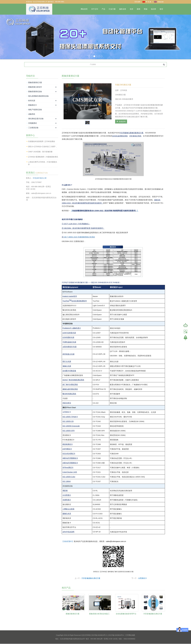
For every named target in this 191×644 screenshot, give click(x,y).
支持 (131, 9)
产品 (103, 9)
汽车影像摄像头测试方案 (91, 578)
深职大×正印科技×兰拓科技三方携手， (43, 147)
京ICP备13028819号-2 (99, 635)
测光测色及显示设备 (36, 119)
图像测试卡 (33, 105)
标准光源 (32, 101)
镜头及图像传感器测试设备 (38, 96)
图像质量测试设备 (35, 92)
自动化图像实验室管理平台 (126, 614)
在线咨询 (121, 122)
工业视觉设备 (33, 128)
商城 (146, 9)
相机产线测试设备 (35, 110)
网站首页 (84, 9)
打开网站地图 (130, 635)
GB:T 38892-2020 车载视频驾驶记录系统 (79, 237)
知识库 (153, 9)
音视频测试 (33, 123)
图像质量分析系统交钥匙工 (99, 614)
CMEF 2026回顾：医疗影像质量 (40, 152)
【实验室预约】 (68, 542)
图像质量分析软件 (35, 87)
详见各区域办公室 (40, 178)
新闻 (138, 9)
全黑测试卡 (143, 578)
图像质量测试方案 (73, 614)
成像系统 (32, 114)
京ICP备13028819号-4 (116, 635)
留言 (161, 9)
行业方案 (112, 9)
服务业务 (123, 9)
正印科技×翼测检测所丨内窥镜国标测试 (43, 157)
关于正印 (95, 9)
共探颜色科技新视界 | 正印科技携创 (41, 142)
